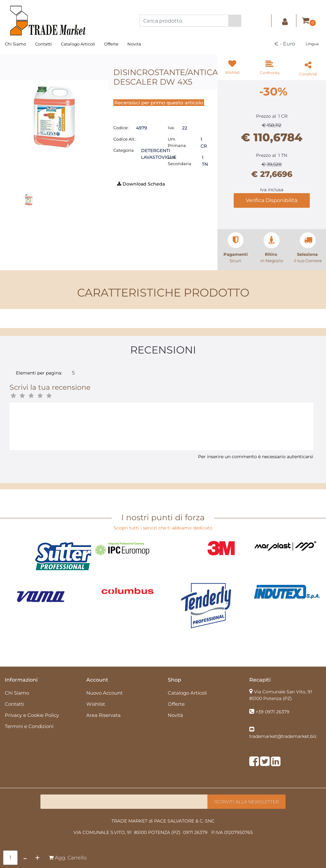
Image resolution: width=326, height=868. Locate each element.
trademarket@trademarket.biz (283, 736)
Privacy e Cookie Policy (32, 715)
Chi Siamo (15, 44)
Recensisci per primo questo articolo (159, 103)
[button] (235, 21)
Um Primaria (177, 142)
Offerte (111, 44)
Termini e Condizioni (29, 726)
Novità (134, 44)
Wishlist (96, 704)
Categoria (124, 150)
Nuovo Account (104, 693)
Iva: (171, 128)
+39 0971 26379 (273, 712)
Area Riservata (103, 715)
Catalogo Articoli (78, 44)
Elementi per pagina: (39, 373)
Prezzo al (266, 116)
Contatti (43, 44)
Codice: (121, 128)
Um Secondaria (180, 160)
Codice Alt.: (125, 139)
